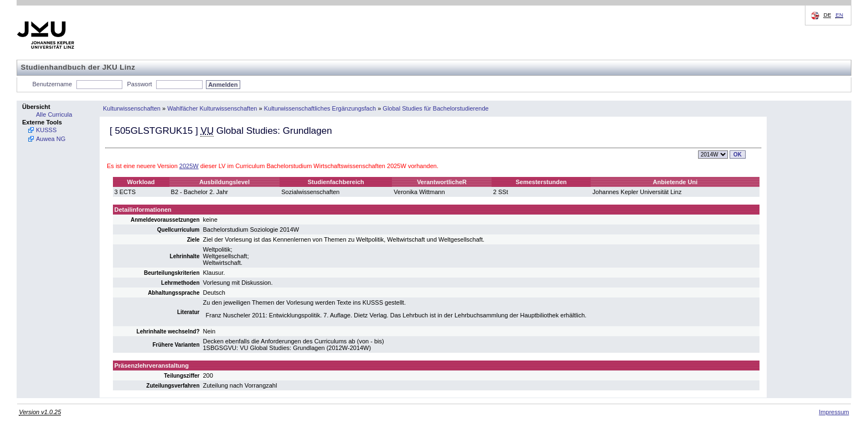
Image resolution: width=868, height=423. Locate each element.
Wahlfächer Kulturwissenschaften (212, 108)
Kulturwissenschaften (132, 108)
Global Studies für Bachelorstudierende (435, 108)
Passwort (139, 84)
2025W (189, 166)
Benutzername (53, 84)
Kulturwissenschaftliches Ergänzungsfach (320, 108)
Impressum (834, 412)
